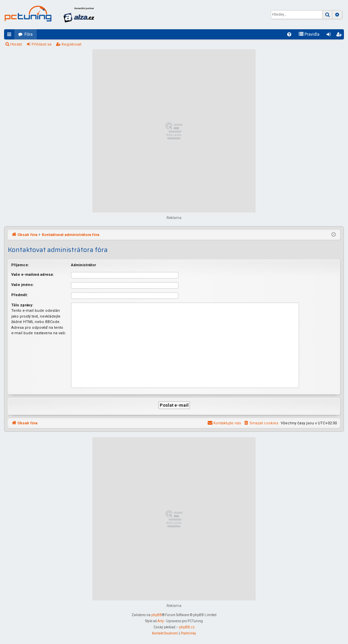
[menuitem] (289, 34)
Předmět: (20, 295)
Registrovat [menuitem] (340, 36)
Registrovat (71, 44)
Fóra (29, 34)
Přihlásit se (42, 44)
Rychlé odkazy (11, 36)
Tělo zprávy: (22, 305)
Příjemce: (20, 265)
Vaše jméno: (22, 285)
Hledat (16, 44)
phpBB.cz (187, 627)
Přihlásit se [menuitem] (330, 36)
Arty (161, 621)
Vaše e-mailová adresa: (32, 275)
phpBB (157, 615)
